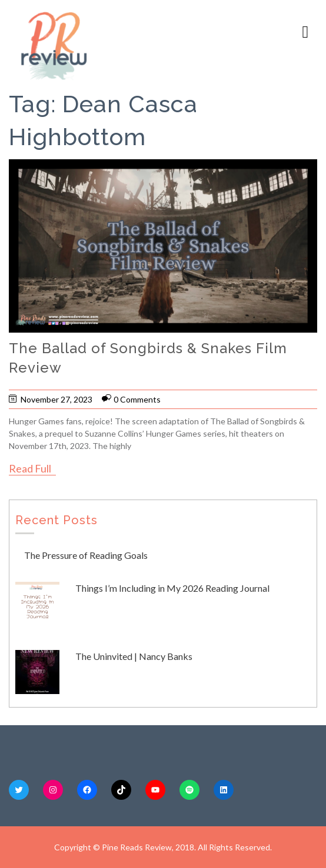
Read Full (30, 468)
